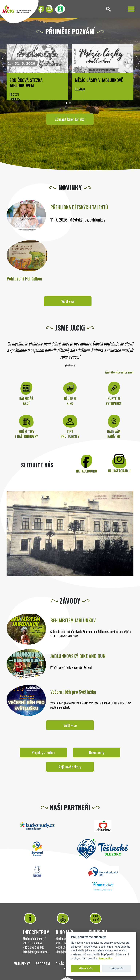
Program (43, 964)
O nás (60, 964)
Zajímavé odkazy (70, 767)
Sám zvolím (105, 959)
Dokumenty (97, 752)
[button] (66, 103)
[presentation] (3, 63)
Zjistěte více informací (119, 372)
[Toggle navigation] (131, 9)
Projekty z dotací (43, 752)
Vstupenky (22, 964)
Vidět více (68, 301)
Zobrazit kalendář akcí (70, 119)
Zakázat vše (117, 968)
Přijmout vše (85, 968)
